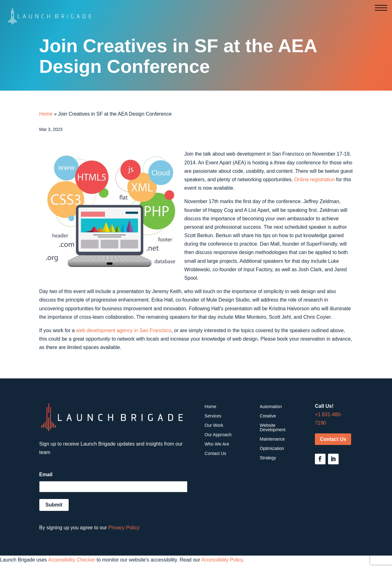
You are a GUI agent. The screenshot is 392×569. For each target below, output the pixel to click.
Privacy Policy (124, 528)
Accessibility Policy (222, 560)
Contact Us (333, 439)
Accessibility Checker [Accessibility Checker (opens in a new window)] (72, 560)
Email (46, 474)
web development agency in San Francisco (124, 330)
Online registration (315, 180)
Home (46, 114)
